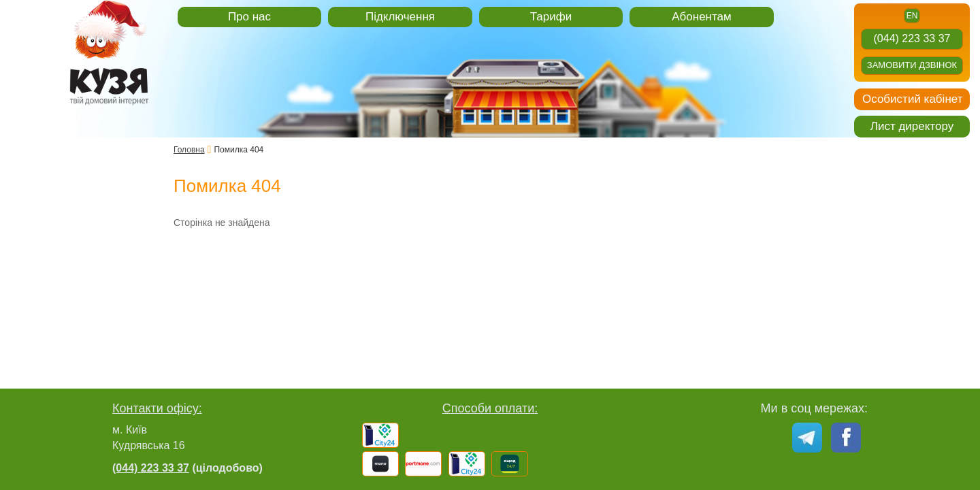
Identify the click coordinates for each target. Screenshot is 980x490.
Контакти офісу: (157, 408)
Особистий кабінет (912, 99)
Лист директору (912, 126)
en (912, 16)
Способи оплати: (490, 408)
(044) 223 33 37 (912, 38)
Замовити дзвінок (912, 65)
